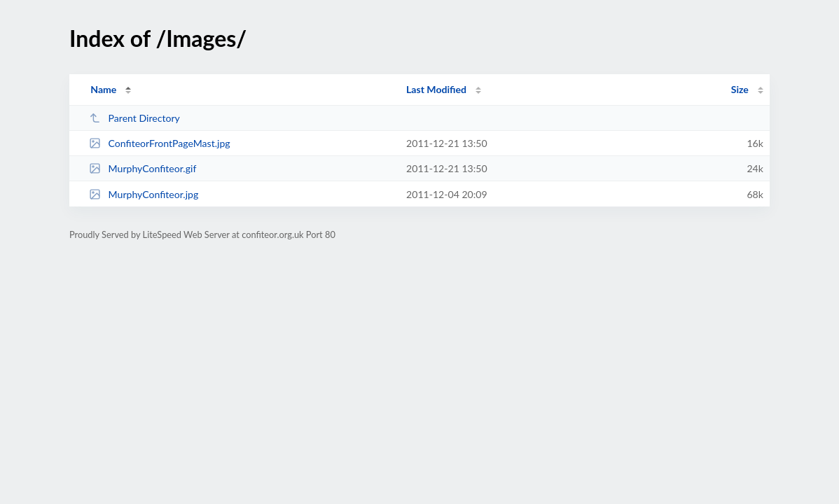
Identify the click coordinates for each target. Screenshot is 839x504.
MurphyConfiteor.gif (143, 168)
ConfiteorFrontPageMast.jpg (159, 143)
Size (740, 89)
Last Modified (436, 89)
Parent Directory (134, 118)
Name (103, 89)
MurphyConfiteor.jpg (144, 194)
